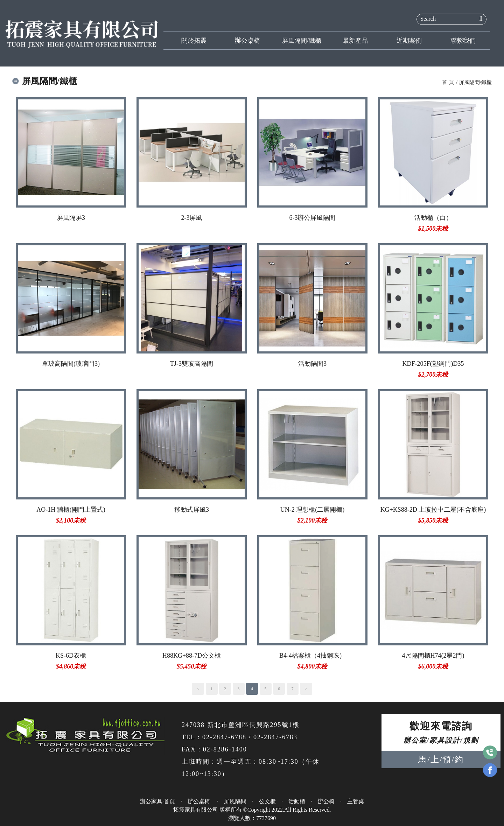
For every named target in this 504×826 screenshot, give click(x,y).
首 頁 (448, 82)
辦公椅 (326, 801)
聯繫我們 (463, 41)
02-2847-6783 (275, 737)
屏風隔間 (235, 801)
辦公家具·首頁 (157, 801)
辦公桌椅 (247, 41)
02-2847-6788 (224, 737)
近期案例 (409, 41)
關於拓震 (194, 41)
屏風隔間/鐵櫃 (302, 41)
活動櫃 (297, 801)
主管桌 (356, 801)
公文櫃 (267, 801)
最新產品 (355, 41)
